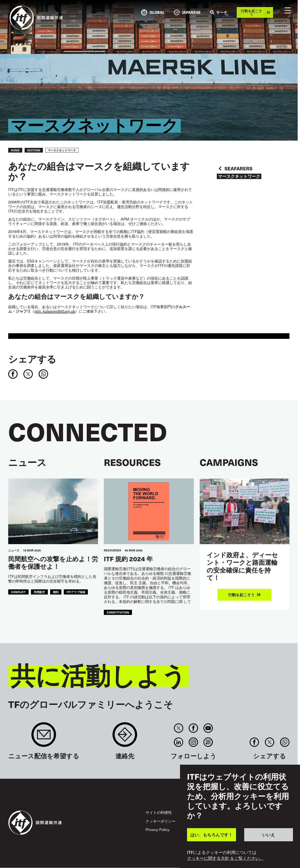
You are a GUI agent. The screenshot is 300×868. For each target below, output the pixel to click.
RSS (208, 742)
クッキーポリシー (161, 821)
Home (15, 150)
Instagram (193, 742)
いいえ (269, 835)
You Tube (208, 728)
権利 (56, 592)
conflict (18, 592)
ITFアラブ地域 (76, 592)
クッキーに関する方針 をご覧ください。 (225, 858)
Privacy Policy (157, 829)
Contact (125, 737)
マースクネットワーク (239, 176)
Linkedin (178, 742)
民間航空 (39, 592)
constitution (118, 612)
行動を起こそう (251, 12)
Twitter (178, 728)
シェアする (32, 359)
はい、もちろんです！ (211, 835)
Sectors (34, 150)
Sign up (44, 737)
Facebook (193, 728)
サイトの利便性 (159, 812)
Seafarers (238, 168)
